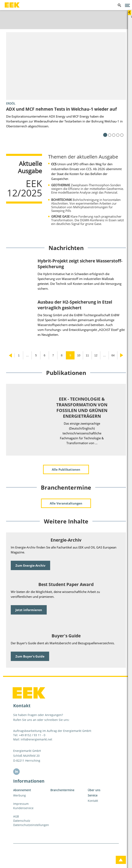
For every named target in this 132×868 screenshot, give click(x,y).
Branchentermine (62, 790)
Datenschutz (22, 821)
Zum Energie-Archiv (30, 565)
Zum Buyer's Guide (30, 656)
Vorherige (10, 355)
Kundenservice (23, 808)
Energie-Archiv (66, 540)
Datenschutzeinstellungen (29, 825)
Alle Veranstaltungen (66, 503)
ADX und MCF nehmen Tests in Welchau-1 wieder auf (61, 109)
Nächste (122, 355)
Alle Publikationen (66, 469)
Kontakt (93, 801)
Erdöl (11, 104)
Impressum (21, 804)
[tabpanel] (66, 84)
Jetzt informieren (29, 610)
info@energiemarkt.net (36, 739)
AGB (16, 816)
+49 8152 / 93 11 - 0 (32, 735)
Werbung (19, 795)
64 (113, 355)
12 (96, 355)
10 (79, 355)
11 (87, 355)
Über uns (94, 790)
